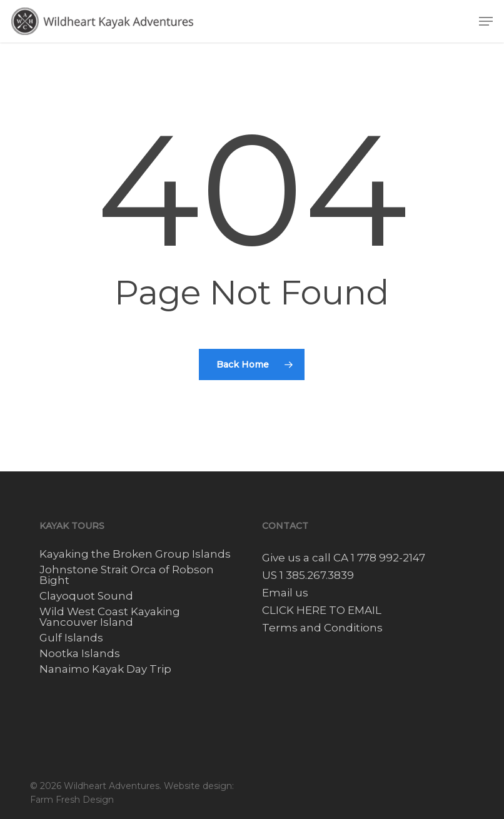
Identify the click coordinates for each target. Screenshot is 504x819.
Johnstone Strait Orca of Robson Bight (127, 575)
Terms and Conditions (322, 628)
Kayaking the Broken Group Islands (135, 554)
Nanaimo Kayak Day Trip (105, 669)
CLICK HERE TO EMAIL (322, 610)
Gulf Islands (71, 638)
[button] (486, 21)
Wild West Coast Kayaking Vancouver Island (110, 617)
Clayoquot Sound (86, 596)
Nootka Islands (80, 654)
